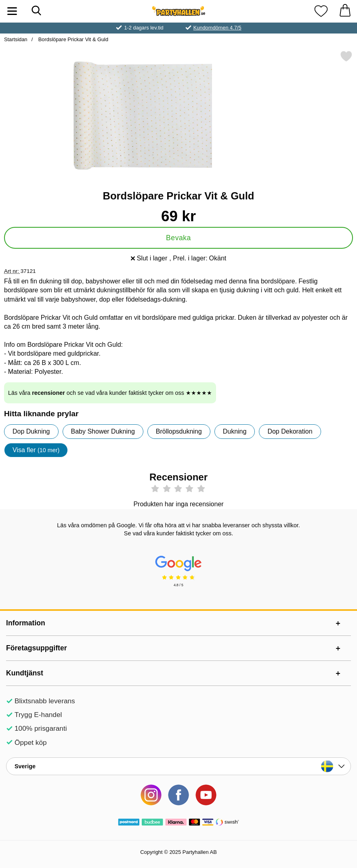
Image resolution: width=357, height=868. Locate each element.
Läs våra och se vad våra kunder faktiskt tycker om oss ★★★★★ (110, 393)
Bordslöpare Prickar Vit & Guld (72, 39)
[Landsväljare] (178, 766)
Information (26, 623)
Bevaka (178, 238)
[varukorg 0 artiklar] (345, 11)
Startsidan (16, 39)
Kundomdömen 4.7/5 (217, 28)
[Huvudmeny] (12, 11)
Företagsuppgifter (37, 648)
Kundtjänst (25, 673)
